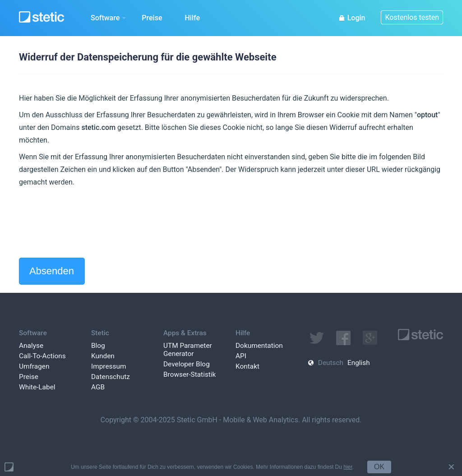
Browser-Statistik (189, 374)
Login (352, 18)
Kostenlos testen (412, 17)
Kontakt (247, 366)
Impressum (109, 366)
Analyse (31, 346)
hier (348, 467)
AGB (98, 387)
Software (108, 18)
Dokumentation (259, 346)
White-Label (37, 387)
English (359, 363)
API (241, 356)
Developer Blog (187, 364)
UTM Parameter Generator (188, 350)
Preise (152, 18)
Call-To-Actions (42, 356)
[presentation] (88, 223)
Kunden (103, 356)
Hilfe (192, 18)
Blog (98, 346)
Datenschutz (111, 377)
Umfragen (34, 366)
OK (379, 467)
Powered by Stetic (9, 467)
